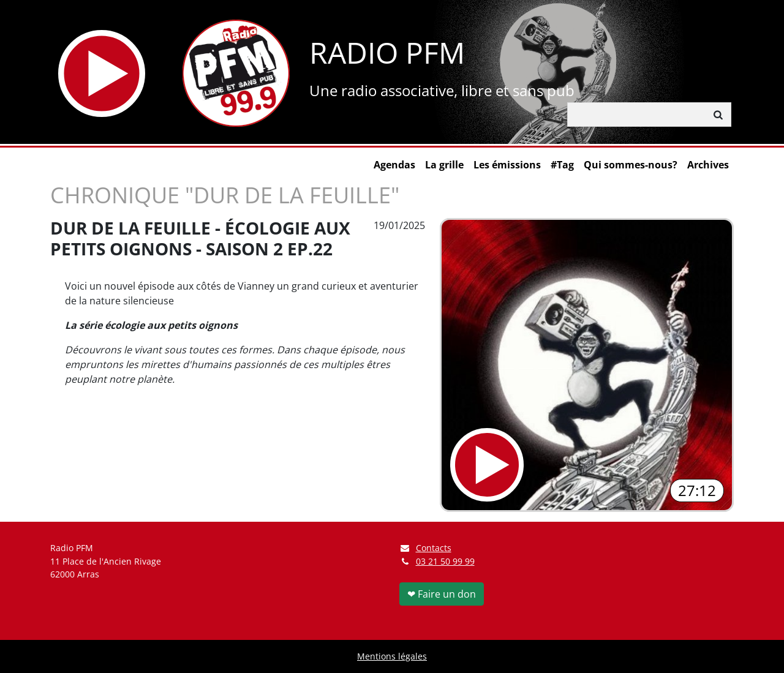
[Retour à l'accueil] (236, 73)
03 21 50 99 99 (445, 561)
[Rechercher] (637, 115)
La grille (444, 165)
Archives (708, 165)
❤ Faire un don (442, 594)
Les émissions (507, 165)
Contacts (425, 548)
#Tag (562, 165)
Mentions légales (392, 656)
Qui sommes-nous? (631, 165)
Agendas (394, 165)
